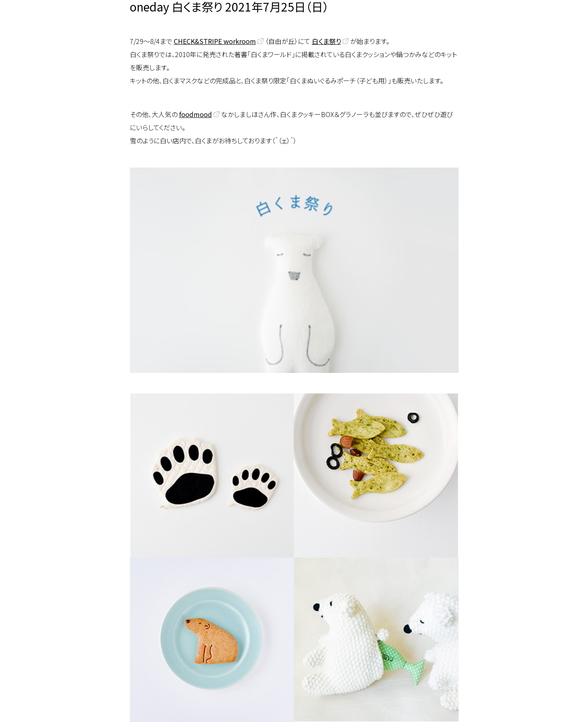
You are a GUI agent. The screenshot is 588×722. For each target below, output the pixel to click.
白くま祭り (326, 41)
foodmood (196, 114)
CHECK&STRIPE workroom (215, 41)
